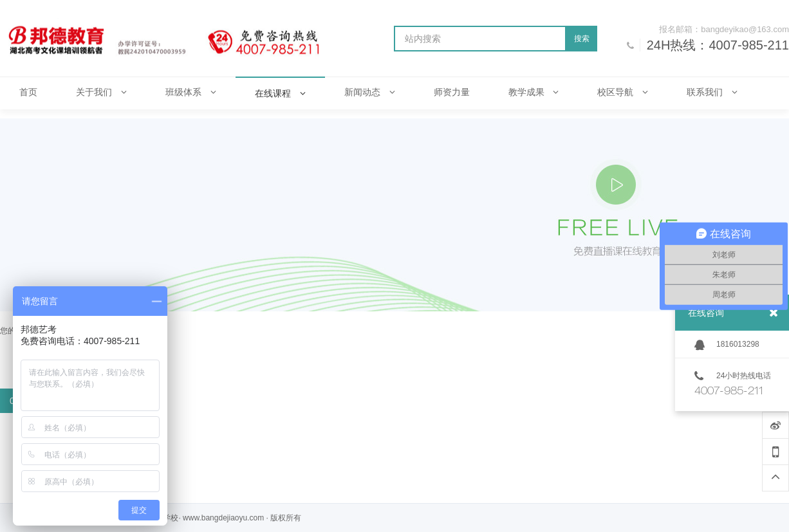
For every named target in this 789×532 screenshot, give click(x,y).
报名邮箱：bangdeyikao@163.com (724, 29)
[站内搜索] (480, 39)
